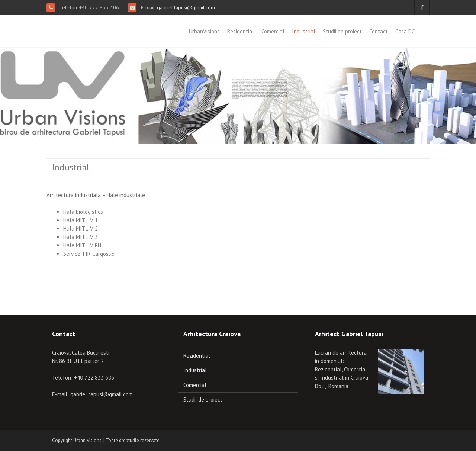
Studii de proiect (342, 31)
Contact (379, 31)
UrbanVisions (204, 31)
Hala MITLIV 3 (81, 237)
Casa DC (405, 31)
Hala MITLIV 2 (81, 228)
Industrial (304, 31)
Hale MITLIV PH (82, 245)
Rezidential (241, 31)
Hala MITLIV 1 (81, 220)
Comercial (273, 31)
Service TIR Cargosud (89, 254)
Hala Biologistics (83, 212)
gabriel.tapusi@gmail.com (185, 7)
